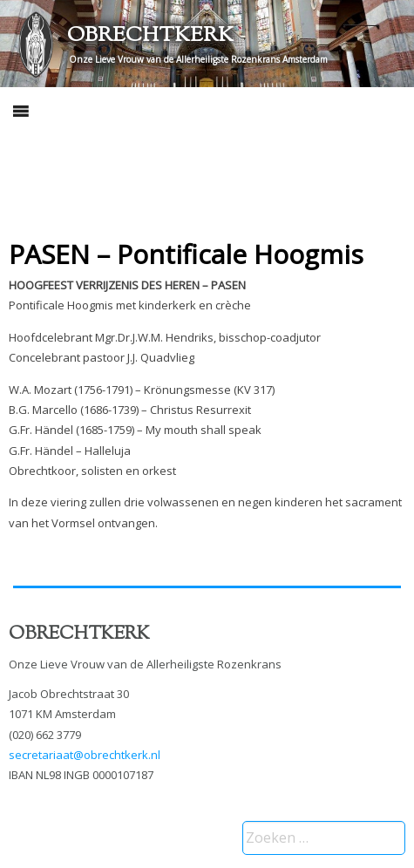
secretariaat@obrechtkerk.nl (85, 755)
